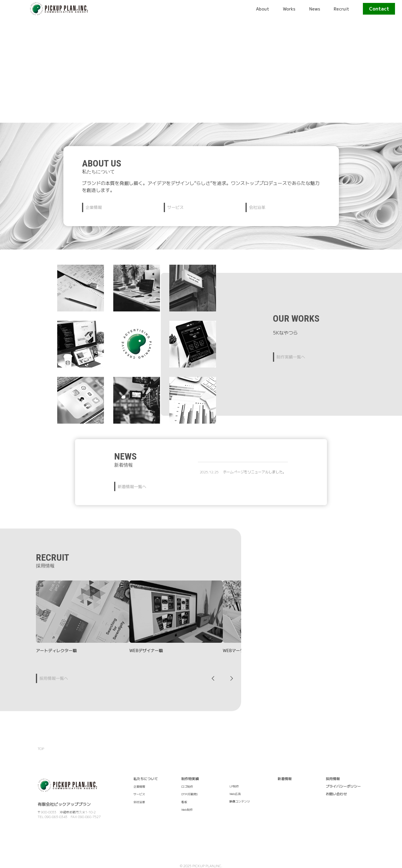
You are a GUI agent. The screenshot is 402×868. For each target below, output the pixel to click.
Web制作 (187, 809)
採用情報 (333, 778)
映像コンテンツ (240, 801)
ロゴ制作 (187, 786)
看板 (184, 802)
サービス (175, 207)
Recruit (341, 9)
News (315, 9)
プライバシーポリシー (343, 786)
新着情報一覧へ (132, 486)
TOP (41, 749)
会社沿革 (257, 207)
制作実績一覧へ (291, 357)
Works (289, 9)
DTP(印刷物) (190, 794)
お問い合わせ (336, 794)
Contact (379, 8)
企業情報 (94, 207)
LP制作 (234, 786)
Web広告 (235, 794)
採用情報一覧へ (54, 678)
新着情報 (285, 778)
